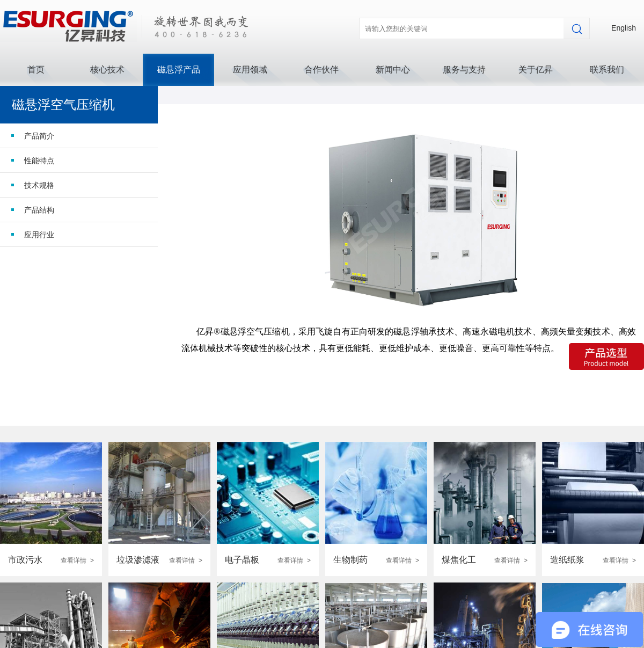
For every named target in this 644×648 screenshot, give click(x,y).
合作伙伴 (321, 70)
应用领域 (250, 70)
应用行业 (39, 235)
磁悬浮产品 (179, 70)
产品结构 (39, 210)
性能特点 (39, 161)
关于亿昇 (536, 70)
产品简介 (39, 136)
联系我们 (607, 70)
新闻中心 (393, 70)
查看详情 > (77, 560)
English (624, 28)
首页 (36, 70)
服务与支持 (464, 70)
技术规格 (39, 185)
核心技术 (107, 70)
